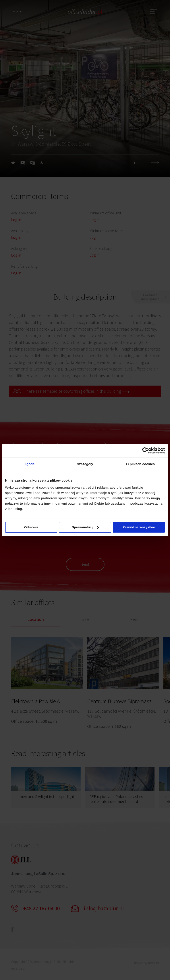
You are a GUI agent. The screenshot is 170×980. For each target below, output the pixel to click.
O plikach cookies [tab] (140, 464)
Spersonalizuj (85, 527)
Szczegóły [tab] (85, 464)
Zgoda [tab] (30, 464)
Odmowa (31, 527)
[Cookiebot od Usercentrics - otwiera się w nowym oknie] (146, 451)
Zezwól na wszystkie (139, 527)
